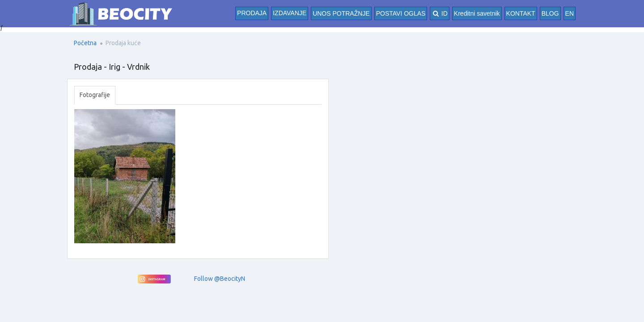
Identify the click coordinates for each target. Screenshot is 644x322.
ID (439, 13)
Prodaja (252, 13)
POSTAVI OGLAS (401, 13)
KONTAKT (521, 13)
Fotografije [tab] (95, 95)
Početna (85, 43)
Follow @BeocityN (220, 279)
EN (570, 13)
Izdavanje (290, 13)
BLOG (550, 13)
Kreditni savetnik (477, 13)
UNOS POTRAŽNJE (341, 13)
